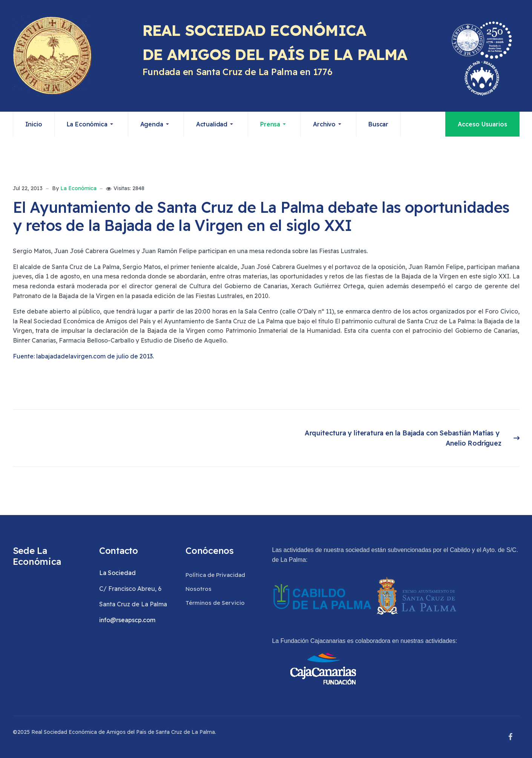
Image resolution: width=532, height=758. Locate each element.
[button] (91, 124)
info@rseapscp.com (127, 620)
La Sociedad (117, 573)
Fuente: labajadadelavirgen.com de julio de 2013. (83, 356)
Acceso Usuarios (482, 124)
